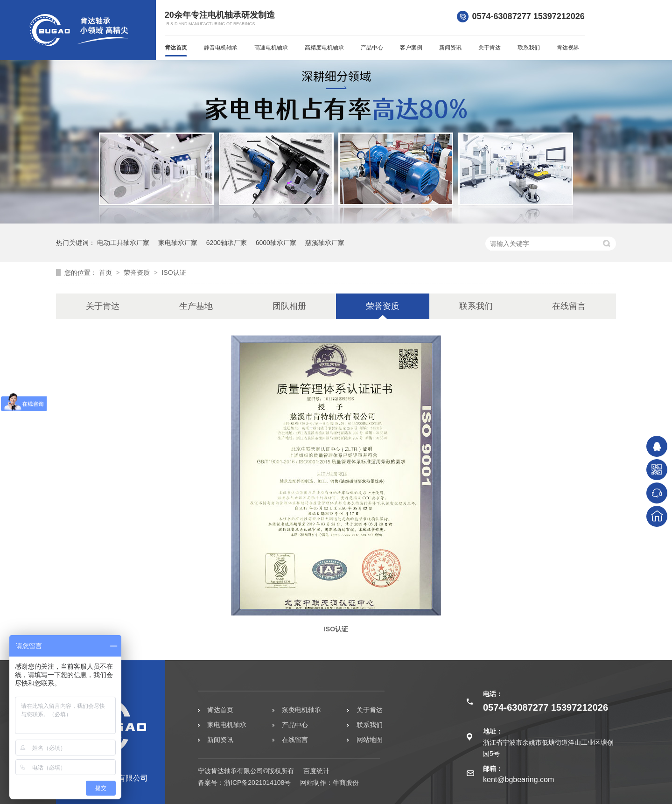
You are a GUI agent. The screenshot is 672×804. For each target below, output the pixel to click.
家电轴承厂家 (178, 243)
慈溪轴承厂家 (325, 243)
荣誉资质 (138, 273)
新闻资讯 (450, 48)
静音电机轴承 (221, 48)
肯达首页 (176, 48)
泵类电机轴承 (301, 710)
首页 (106, 273)
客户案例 (411, 48)
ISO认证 (174, 273)
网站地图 (370, 740)
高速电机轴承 (271, 48)
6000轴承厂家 (276, 243)
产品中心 (372, 48)
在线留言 (569, 306)
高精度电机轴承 (324, 48)
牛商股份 (346, 783)
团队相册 (289, 306)
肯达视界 (568, 48)
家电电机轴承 (227, 725)
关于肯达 (490, 48)
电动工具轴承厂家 (123, 243)
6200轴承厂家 (227, 243)
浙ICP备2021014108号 (257, 783)
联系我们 (529, 48)
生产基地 (196, 306)
